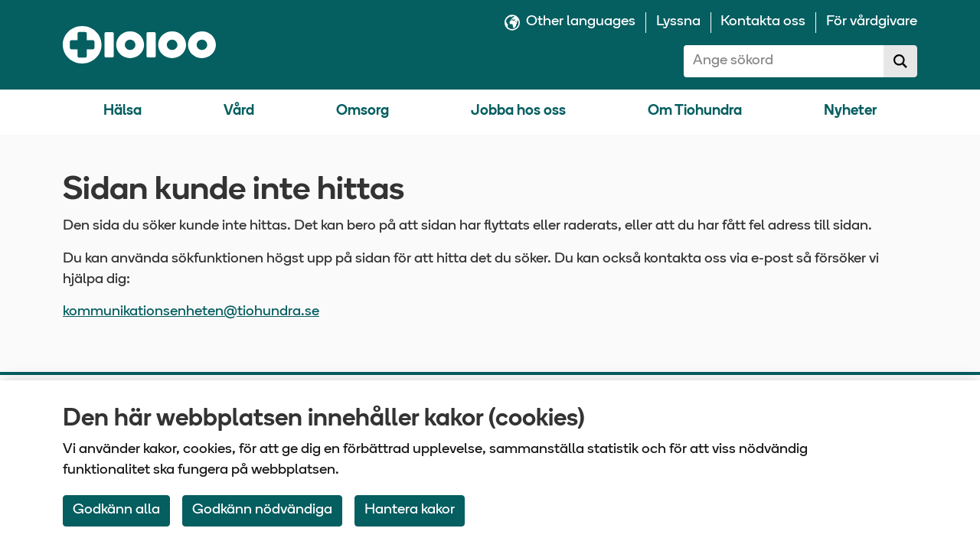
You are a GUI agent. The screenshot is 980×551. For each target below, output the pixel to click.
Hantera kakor (410, 510)
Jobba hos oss (518, 111)
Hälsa (122, 111)
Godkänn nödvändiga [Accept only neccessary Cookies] (262, 510)
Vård (239, 111)
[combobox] (784, 61)
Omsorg (363, 111)
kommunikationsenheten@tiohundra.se (191, 312)
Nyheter (850, 111)
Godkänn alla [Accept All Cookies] (116, 510)
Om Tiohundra (695, 111)
